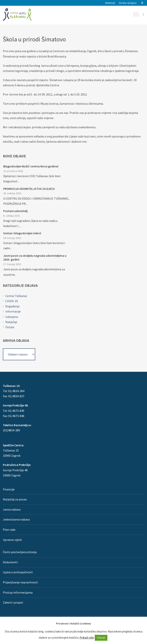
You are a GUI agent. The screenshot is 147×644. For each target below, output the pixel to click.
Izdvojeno (12, 317)
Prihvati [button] (101, 638)
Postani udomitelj (15, 211)
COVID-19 (12, 301)
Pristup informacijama (18, 592)
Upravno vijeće (12, 540)
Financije (9, 489)
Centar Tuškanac (16, 296)
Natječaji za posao (15, 499)
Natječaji (11, 322)
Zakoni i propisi (13, 602)
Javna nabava (12, 509)
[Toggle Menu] (136, 14)
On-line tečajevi (128, 3)
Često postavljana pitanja (20, 552)
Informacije (13, 311)
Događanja (12, 306)
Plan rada (9, 530)
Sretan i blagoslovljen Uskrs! (22, 233)
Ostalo (10, 327)
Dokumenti (10, 562)
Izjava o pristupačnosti (18, 572)
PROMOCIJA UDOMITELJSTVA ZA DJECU (29, 189)
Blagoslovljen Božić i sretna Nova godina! (31, 166)
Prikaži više (87, 638)
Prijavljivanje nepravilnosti (20, 582)
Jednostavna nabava (16, 519)
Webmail (110, 3)
